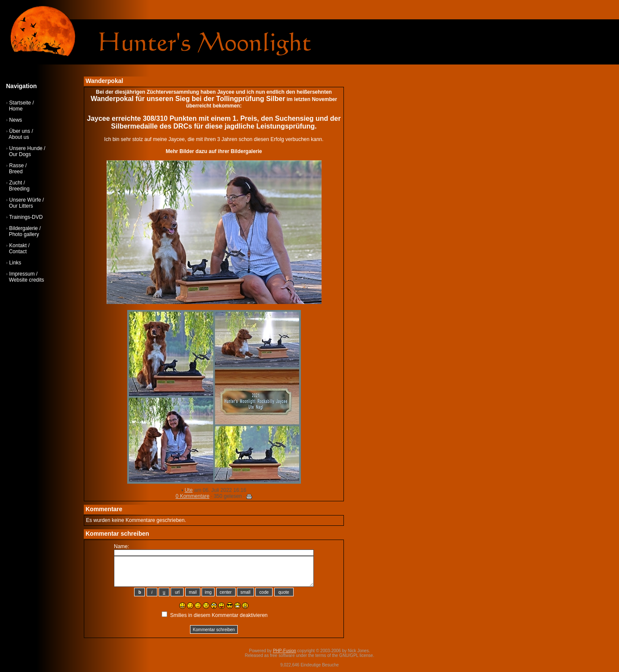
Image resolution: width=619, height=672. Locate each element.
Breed (16, 172)
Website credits (27, 280)
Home (16, 109)
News (15, 120)
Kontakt (18, 245)
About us (19, 137)
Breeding (19, 189)
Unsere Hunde (26, 148)
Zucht (15, 183)
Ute (188, 490)
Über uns (20, 131)
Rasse (16, 166)
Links (15, 263)
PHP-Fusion (285, 651)
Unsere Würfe (25, 200)
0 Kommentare (192, 496)
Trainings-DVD (26, 217)
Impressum (22, 274)
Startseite (20, 103)
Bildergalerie (23, 228)
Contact (18, 252)
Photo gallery (24, 234)
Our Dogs (20, 154)
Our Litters (21, 206)
